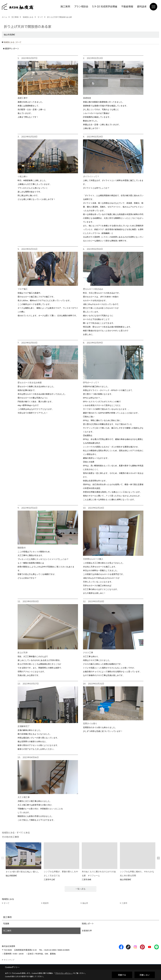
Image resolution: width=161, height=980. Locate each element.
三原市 (124, 903)
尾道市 (46, 903)
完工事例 (7, 931)
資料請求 (142, 7)
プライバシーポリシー (64, 973)
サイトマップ (9, 960)
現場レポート (88, 924)
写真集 (6, 924)
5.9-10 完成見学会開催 (105, 7)
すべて (7, 903)
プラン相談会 (81, 7)
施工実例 (65, 7)
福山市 (85, 903)
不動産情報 (127, 7)
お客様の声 (87, 931)
